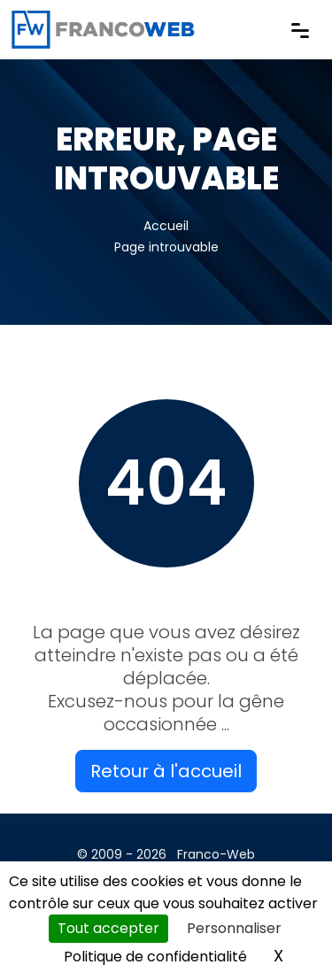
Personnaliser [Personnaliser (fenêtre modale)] (234, 928)
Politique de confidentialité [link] (155, 957)
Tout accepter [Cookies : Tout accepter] (108, 928)
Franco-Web (216, 854)
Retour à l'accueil (166, 771)
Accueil (166, 226)
